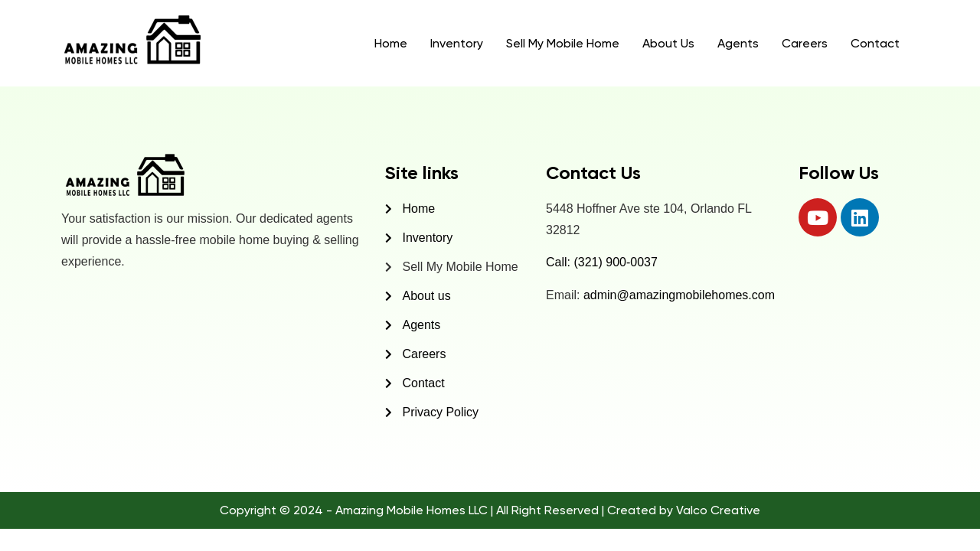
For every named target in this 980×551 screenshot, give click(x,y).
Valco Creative (718, 510)
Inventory (457, 43)
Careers (805, 43)
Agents (738, 43)
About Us (668, 43)
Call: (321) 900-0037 (602, 262)
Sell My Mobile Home (563, 43)
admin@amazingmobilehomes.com (679, 295)
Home (391, 43)
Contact (875, 43)
